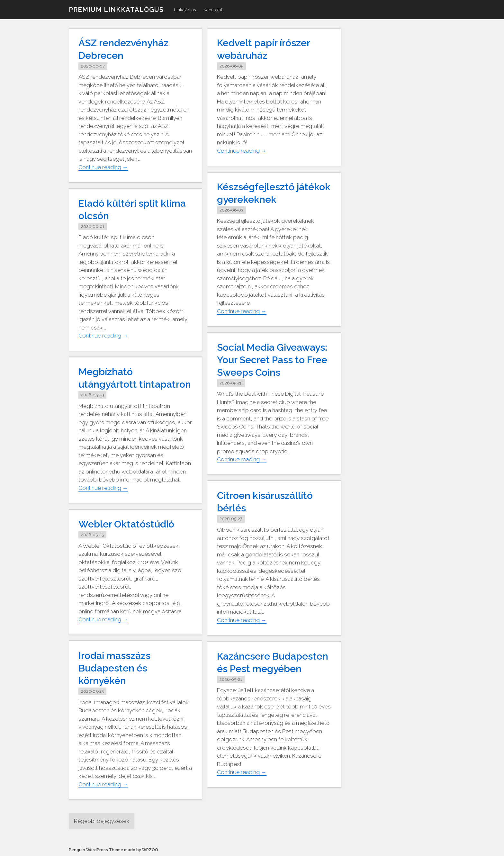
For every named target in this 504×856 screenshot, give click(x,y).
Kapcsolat (213, 10)
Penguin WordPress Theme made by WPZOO (113, 850)
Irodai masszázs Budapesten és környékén (114, 668)
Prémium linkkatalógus (116, 10)
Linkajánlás (185, 10)
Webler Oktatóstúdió (126, 524)
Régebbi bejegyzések (102, 821)
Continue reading (103, 167)
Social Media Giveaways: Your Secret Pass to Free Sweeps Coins (272, 360)
